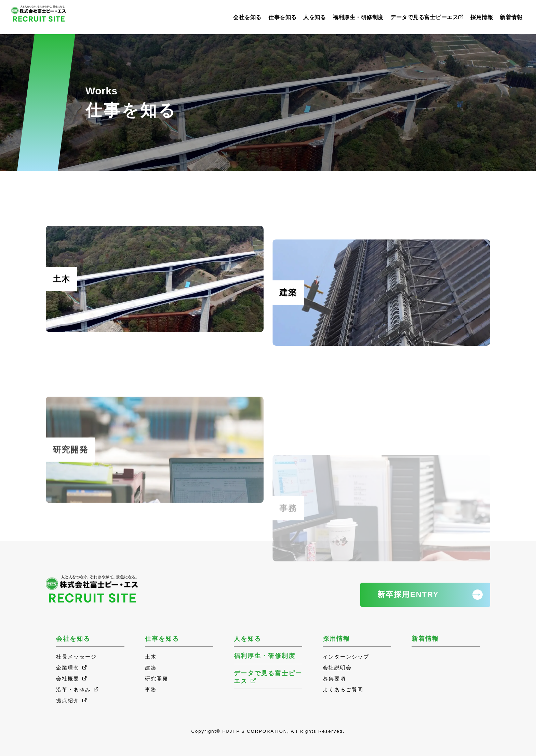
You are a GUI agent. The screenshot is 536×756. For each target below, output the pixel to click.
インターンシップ (346, 657)
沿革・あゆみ (78, 689)
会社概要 (72, 679)
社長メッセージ (76, 657)
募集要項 (334, 679)
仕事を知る (283, 17)
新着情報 (511, 17)
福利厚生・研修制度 (358, 17)
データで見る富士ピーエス (427, 17)
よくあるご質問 (343, 689)
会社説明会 (337, 668)
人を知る (314, 17)
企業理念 (72, 668)
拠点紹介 (72, 700)
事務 (151, 689)
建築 (151, 668)
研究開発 (157, 679)
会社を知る (247, 17)
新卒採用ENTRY (408, 594)
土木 (151, 657)
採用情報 (482, 17)
